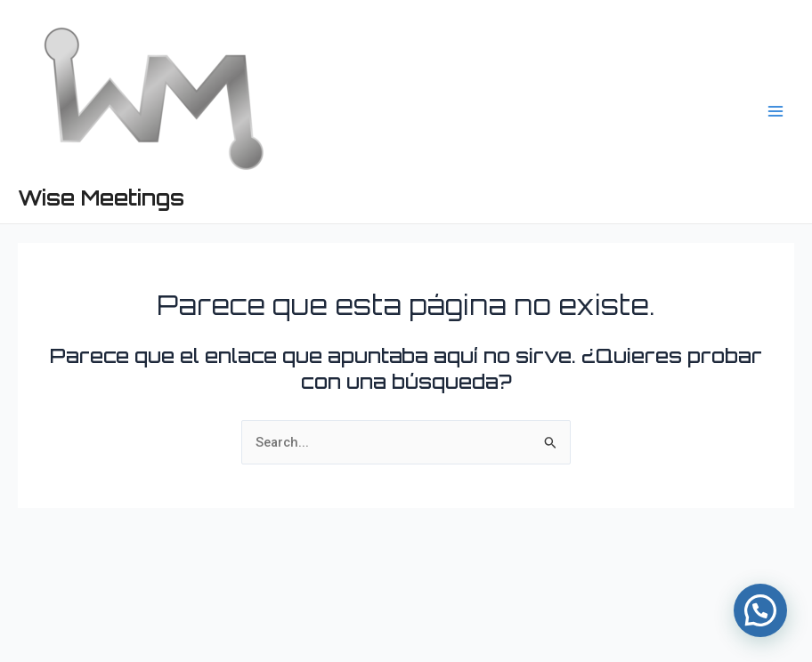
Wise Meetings (101, 198)
